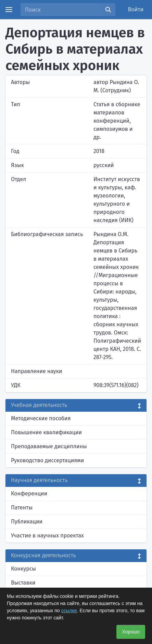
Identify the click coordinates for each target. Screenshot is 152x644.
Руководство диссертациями (47, 460)
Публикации (27, 522)
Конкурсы (23, 569)
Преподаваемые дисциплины (49, 446)
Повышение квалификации (46, 432)
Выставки (23, 583)
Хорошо (131, 632)
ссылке (69, 611)
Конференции (29, 494)
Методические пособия (41, 418)
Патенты (22, 508)
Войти (136, 9)
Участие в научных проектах (47, 536)
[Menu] (9, 10)
